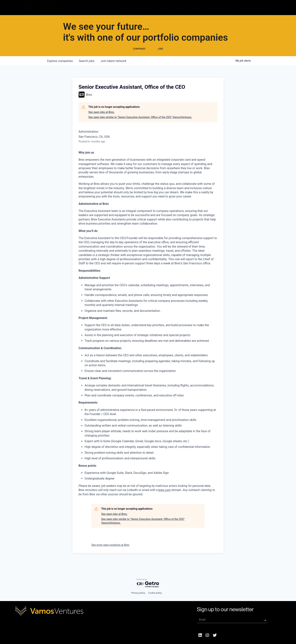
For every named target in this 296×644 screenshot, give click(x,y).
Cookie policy (155, 593)
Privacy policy (138, 593)
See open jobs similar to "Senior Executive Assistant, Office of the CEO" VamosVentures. (140, 125)
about (126, 8)
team (164, 8)
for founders (217, 8)
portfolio (146, 8)
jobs (179, 8)
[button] (254, 8)
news (194, 8)
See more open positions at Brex (110, 552)
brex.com (164, 498)
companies (60, 68)
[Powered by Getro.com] (148, 583)
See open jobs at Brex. (101, 120)
